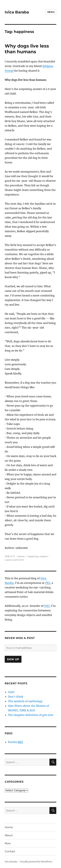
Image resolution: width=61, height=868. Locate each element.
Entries (15, 742)
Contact (10, 851)
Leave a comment (14, 560)
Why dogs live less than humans (27, 49)
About (9, 835)
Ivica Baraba (17, 12)
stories (21, 556)
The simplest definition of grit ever (31, 715)
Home (9, 827)
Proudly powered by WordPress (36, 862)
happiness (33, 556)
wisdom (44, 556)
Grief (11, 692)
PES (48, 583)
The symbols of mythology (25, 701)
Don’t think (16, 697)
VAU (47, 606)
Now (8, 843)
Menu (51, 12)
